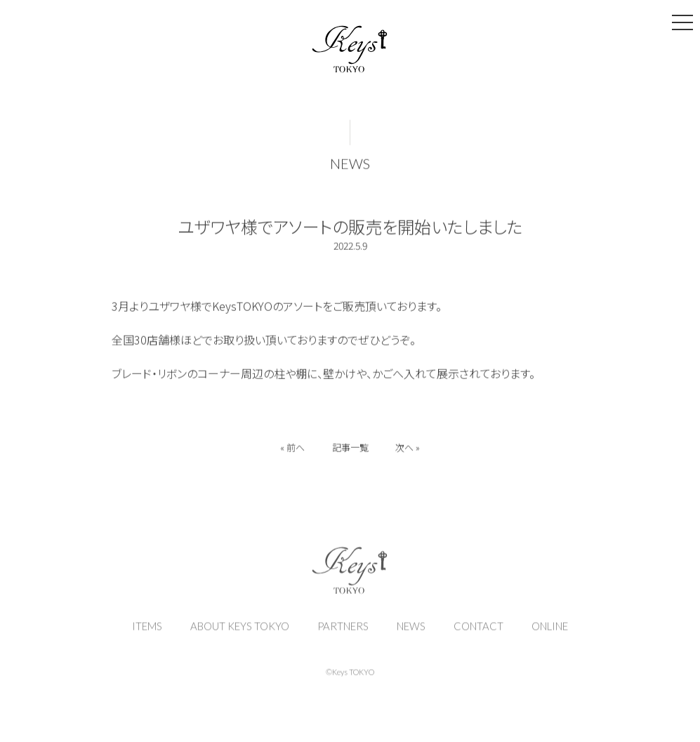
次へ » (409, 450)
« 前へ (292, 450)
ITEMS (147, 633)
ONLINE (550, 633)
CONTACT (478, 633)
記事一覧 (350, 450)
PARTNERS (343, 633)
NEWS (350, 166)
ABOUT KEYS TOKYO (240, 633)
